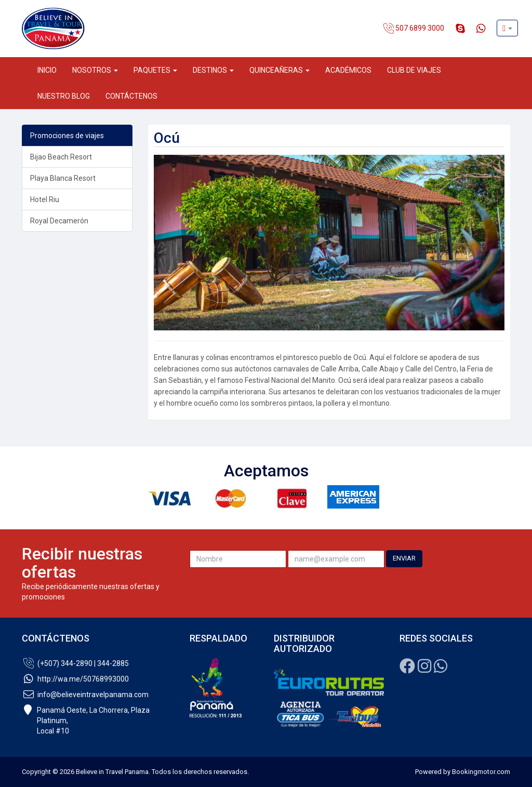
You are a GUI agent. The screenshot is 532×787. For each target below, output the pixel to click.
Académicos (348, 70)
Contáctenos (131, 96)
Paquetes (155, 70)
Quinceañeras (280, 70)
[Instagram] (424, 669)
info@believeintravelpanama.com (85, 695)
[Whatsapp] (441, 669)
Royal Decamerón (59, 221)
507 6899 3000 (414, 29)
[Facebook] (407, 669)
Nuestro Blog (64, 96)
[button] (507, 28)
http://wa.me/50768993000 (75, 679)
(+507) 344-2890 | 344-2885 (75, 663)
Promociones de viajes (67, 136)
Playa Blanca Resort (63, 178)
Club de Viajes (414, 70)
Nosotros (95, 70)
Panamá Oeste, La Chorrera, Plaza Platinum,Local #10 (86, 721)
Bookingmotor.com (481, 772)
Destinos (213, 70)
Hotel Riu (45, 199)
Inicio (47, 70)
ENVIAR (404, 558)
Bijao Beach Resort (61, 157)
